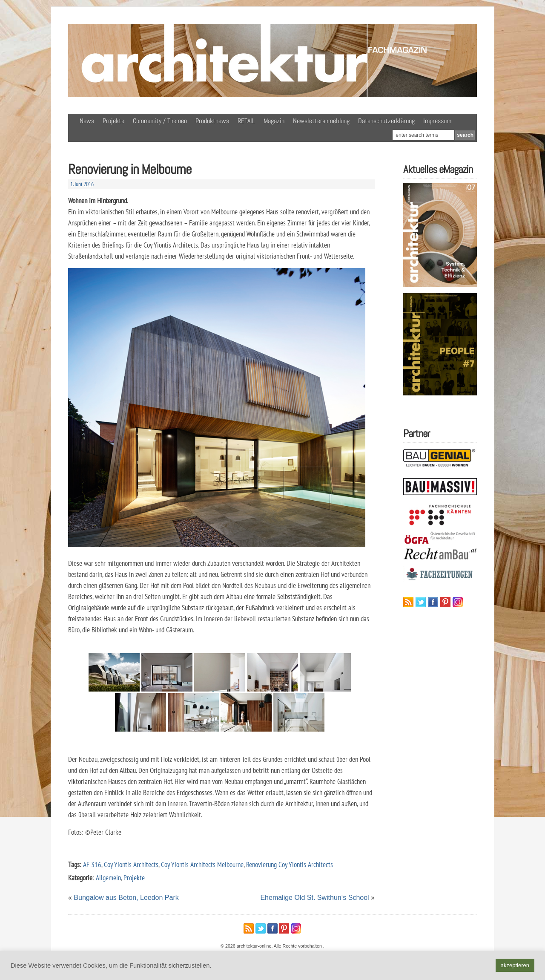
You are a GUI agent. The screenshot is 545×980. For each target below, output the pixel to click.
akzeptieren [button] (515, 965)
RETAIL (246, 121)
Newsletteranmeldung (321, 121)
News (87, 121)
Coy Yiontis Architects (131, 864)
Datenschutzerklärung (386, 121)
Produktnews (212, 121)
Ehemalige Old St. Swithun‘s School (314, 898)
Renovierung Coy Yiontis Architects (290, 864)
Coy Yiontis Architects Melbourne (202, 864)
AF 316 (92, 864)
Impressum (437, 121)
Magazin (274, 121)
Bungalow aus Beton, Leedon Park (126, 898)
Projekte (113, 121)
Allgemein (108, 878)
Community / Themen (160, 121)
